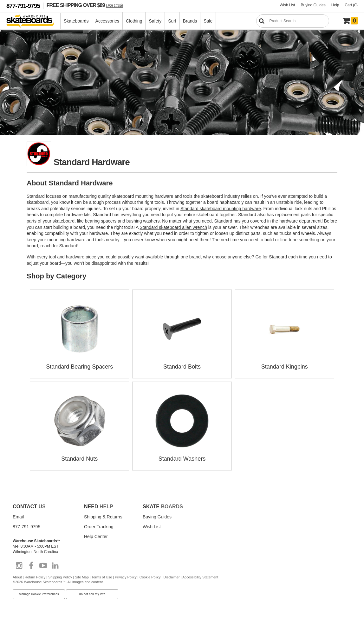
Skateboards (76, 21)
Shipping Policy (60, 576)
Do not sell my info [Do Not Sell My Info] (92, 593)
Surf (172, 21)
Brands (190, 21)
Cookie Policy (150, 576)
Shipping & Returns (103, 516)
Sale (208, 21)
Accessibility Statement (200, 576)
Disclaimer (171, 576)
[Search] (293, 21)
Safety (155, 21)
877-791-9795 (23, 6)
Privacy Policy (126, 576)
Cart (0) (351, 5)
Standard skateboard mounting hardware (221, 209)
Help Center (96, 535)
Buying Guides (313, 5)
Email (18, 516)
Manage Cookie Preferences (39, 593)
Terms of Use (102, 576)
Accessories (107, 21)
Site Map (82, 576)
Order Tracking (99, 525)
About (17, 576)
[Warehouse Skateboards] (33, 21)
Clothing (134, 21)
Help (335, 5)
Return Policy (35, 576)
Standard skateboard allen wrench (173, 227)
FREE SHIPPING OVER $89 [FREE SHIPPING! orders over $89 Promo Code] (85, 5)
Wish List (287, 5)
